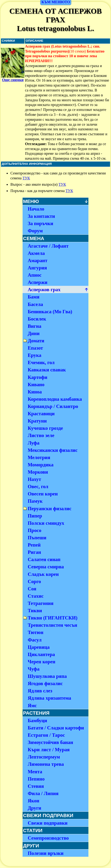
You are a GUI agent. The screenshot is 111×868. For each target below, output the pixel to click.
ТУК (26, 178)
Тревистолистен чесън (52, 625)
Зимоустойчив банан (50, 742)
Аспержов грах (44, 289)
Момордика (41, 465)
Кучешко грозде (45, 428)
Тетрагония (41, 603)
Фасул (35, 640)
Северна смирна (46, 567)
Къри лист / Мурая (49, 749)
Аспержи (38, 282)
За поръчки (40, 223)
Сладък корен (43, 574)
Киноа (35, 392)
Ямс (32, 705)
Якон (34, 801)
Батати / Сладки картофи (56, 728)
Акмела (36, 253)
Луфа (34, 443)
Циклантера (41, 654)
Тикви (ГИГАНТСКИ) (53, 618)
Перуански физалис (50, 508)
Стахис (36, 596)
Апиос (35, 275)
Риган (34, 552)
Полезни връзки (46, 853)
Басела (35, 304)
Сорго (34, 581)
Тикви (35, 610)
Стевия (36, 786)
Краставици (41, 413)
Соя (32, 589)
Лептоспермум (44, 757)
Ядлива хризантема (50, 698)
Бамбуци (37, 720)
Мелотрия (39, 457)
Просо (35, 530)
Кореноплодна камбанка (55, 399)
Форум (35, 231)
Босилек (37, 319)
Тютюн (36, 632)
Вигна (35, 326)
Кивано (36, 384)
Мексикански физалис (53, 450)
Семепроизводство (48, 838)
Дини (34, 333)
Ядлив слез (40, 691)
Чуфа (34, 669)
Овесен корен (43, 494)
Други (34, 808)
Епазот (35, 348)
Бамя (34, 297)
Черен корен (42, 662)
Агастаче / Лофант (48, 246)
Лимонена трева (46, 764)
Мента (35, 772)
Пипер (35, 516)
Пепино (36, 779)
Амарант (38, 260)
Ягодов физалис (45, 683)
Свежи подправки (48, 823)
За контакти (41, 216)
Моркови (38, 472)
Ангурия (37, 268)
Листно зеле (41, 435)
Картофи (38, 377)
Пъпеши (37, 538)
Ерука (35, 355)
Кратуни (37, 421)
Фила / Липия (43, 793)
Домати (36, 341)
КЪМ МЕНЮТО (56, 2)
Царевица (39, 647)
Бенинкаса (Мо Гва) (50, 311)
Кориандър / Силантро (53, 406)
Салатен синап (44, 559)
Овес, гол (38, 486)
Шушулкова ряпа (47, 676)
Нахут (34, 479)
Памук (35, 501)
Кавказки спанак (47, 370)
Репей (34, 545)
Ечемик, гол (41, 362)
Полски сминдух (46, 523)
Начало (36, 209)
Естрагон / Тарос (46, 735)
